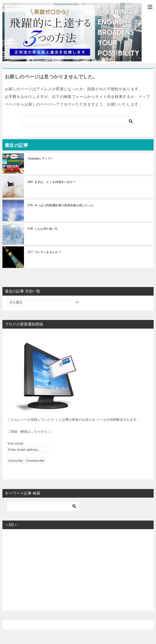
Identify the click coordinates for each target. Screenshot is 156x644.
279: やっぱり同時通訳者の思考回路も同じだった (61, 205)
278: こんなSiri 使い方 (43, 229)
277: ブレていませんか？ (44, 252)
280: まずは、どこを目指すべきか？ (52, 182)
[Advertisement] (78, 566)
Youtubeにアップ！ (40, 159)
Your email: (16, 443)
